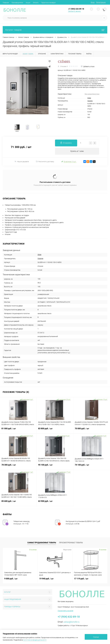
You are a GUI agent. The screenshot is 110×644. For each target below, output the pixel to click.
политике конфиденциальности (35, 640)
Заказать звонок (74, 11)
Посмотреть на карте (65, 611)
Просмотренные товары (71, 543)
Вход (93, 2)
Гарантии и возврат (48, 3)
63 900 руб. (55, 503)
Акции (28, 3)
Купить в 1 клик (77, 151)
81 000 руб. (18, 430)
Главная (6, 3)
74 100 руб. (92, 466)
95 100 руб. (55, 466)
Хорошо (96, 637)
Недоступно (67, 550)
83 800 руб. (55, 430)
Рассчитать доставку (45, 162)
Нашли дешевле (22, 162)
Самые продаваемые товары (42, 543)
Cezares (90, 101)
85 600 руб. (18, 503)
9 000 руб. (11, 579)
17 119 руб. (81, 579)
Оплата (36, 3)
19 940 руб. (46, 579)
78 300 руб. (18, 466)
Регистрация (101, 2)
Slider (89, 98)
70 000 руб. (92, 430)
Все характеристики (92, 94)
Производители (17, 3)
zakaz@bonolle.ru (71, 622)
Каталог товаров (55, 30)
